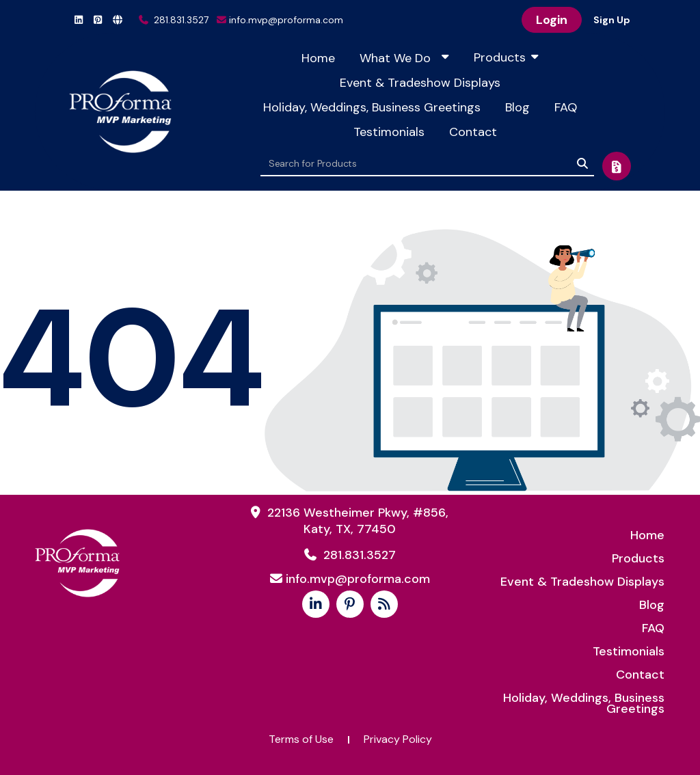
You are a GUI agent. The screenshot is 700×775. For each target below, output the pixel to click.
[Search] (582, 163)
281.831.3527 (174, 20)
